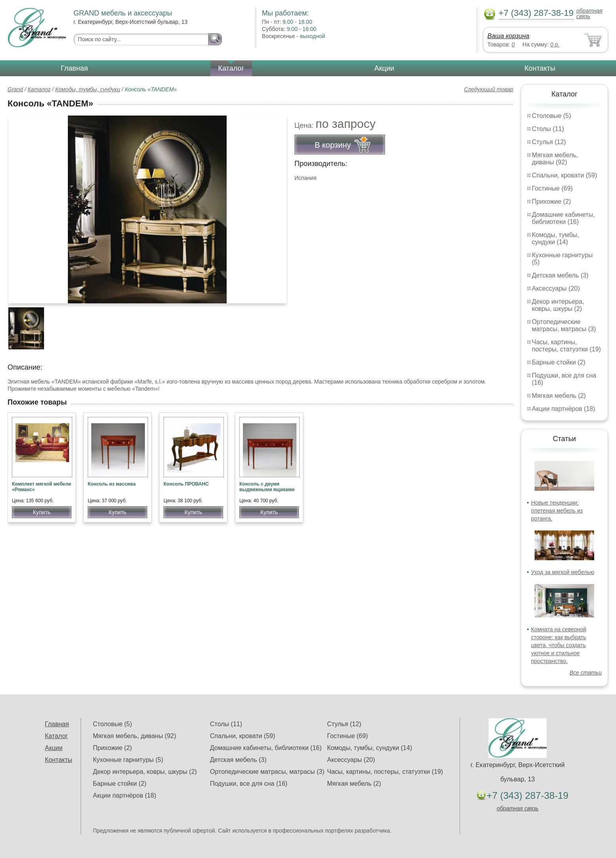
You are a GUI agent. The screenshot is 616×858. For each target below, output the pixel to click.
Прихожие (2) (551, 201)
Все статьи (586, 673)
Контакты (540, 68)
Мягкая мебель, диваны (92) (555, 159)
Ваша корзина (508, 36)
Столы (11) (548, 129)
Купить (42, 512)
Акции (384, 68)
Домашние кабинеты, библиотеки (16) (563, 218)
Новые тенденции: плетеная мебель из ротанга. (557, 511)
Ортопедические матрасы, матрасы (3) (564, 325)
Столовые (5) (552, 116)
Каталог (231, 68)
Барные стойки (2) (559, 362)
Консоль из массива (112, 484)
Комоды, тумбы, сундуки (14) (555, 238)
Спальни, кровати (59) (564, 175)
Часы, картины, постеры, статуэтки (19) (566, 346)
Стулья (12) (549, 142)
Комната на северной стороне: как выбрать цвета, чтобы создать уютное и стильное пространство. (559, 645)
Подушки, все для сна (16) (249, 784)
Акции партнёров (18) (564, 409)
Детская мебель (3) (560, 275)
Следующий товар (489, 89)
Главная (74, 68)
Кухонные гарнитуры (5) (128, 760)
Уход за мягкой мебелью (563, 572)
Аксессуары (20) (556, 288)
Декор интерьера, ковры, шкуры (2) (558, 305)
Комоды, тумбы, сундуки (88, 89)
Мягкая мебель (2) (559, 396)
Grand (15, 89)
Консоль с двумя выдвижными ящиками (267, 487)
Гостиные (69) (552, 188)
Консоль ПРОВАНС (186, 484)
